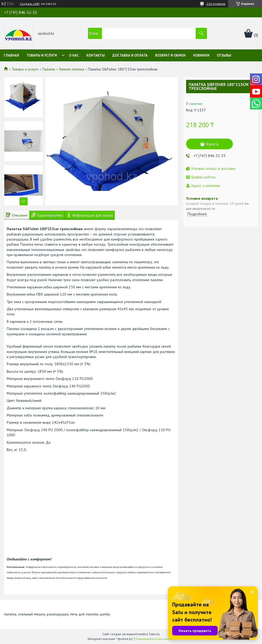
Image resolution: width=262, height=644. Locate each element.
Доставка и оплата (130, 55)
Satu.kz (154, 634)
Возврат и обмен (170, 55)
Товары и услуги (42, 55)
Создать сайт (30, 4)
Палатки (49, 69)
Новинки (201, 55)
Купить (212, 144)
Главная (11, 55)
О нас (74, 55)
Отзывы (224, 55)
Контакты (96, 55)
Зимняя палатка (71, 69)
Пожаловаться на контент (155, 639)
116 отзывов (216, 4)
